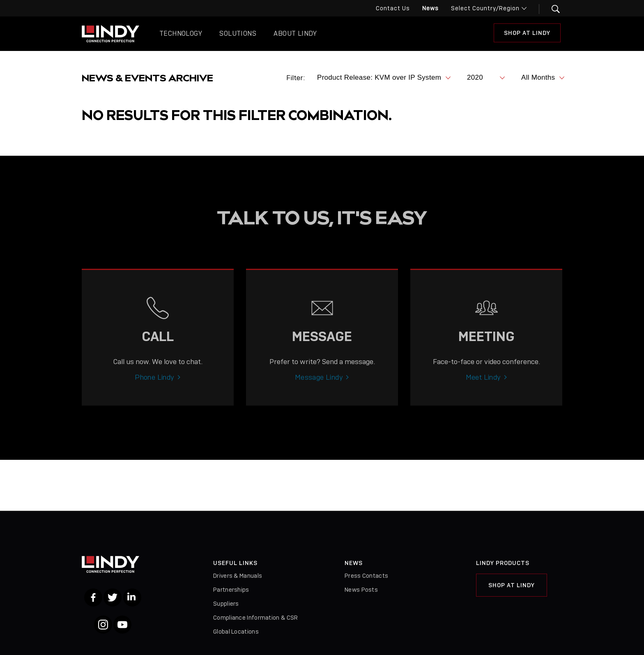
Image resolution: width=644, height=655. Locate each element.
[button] (551, 9)
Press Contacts (366, 576)
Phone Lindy (154, 384)
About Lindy (295, 33)
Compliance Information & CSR (255, 618)
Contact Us (393, 8)
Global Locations (236, 632)
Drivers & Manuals (238, 576)
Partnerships (231, 590)
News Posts (361, 590)
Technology (181, 33)
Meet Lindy (483, 384)
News (430, 8)
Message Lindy (319, 384)
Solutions (238, 33)
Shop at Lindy (527, 33)
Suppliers (226, 604)
